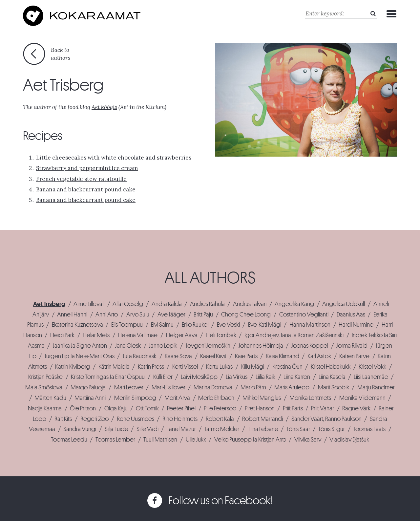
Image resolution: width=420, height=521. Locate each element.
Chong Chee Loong (246, 315)
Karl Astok (319, 356)
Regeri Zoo (94, 419)
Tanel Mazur (181, 429)
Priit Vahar (323, 408)
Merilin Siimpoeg (135, 398)
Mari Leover (129, 387)
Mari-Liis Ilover (168, 387)
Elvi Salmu (162, 325)
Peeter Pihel (181, 408)
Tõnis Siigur (332, 429)
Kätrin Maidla (114, 367)
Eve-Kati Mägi (265, 325)
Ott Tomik (147, 408)
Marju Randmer (376, 387)
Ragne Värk (356, 408)
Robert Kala (220, 419)
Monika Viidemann (362, 398)
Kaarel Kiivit (213, 356)
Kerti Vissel (185, 367)
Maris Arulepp (292, 387)
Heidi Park (62, 335)
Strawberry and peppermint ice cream (87, 168)
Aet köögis (104, 107)
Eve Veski (228, 325)
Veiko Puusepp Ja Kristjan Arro (250, 440)
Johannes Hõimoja (261, 346)
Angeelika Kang (294, 304)
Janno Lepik (163, 346)
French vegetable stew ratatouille (81, 179)
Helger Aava (182, 335)
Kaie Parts (246, 356)
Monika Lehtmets (310, 398)
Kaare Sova (178, 356)
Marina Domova (213, 387)
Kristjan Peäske (45, 377)
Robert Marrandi (262, 419)
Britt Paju (203, 315)
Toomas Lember (115, 440)
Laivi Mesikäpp (199, 377)
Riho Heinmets (180, 419)
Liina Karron (297, 377)
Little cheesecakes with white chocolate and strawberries (114, 158)
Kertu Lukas (219, 367)
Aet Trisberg (49, 304)
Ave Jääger (171, 315)
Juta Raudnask (140, 356)
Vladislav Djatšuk (349, 440)
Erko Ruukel (195, 325)
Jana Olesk (128, 346)
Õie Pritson (83, 408)
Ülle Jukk (196, 440)
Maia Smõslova (44, 387)
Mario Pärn (253, 387)
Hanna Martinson (310, 325)
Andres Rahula (207, 304)
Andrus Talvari (250, 304)
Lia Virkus (237, 377)
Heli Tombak (221, 335)
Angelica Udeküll (344, 304)
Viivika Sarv (308, 440)
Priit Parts (293, 408)
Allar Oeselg (128, 304)
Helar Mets (96, 335)
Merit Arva (177, 398)
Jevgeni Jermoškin (208, 346)
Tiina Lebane (263, 429)
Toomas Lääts (369, 429)
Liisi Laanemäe (371, 377)
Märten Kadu (50, 398)
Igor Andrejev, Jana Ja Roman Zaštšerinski (294, 335)
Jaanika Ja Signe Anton (80, 346)
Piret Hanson (260, 408)
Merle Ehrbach (216, 398)
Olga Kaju (116, 408)
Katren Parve (354, 356)
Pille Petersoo (220, 408)
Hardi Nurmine (356, 325)
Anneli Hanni (72, 315)
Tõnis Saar (298, 429)
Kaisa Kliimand (283, 356)
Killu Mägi (253, 367)
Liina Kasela (332, 377)
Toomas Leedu (69, 440)
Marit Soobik (334, 387)
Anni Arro (107, 315)
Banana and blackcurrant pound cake (86, 189)
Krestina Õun (287, 367)
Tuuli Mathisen (160, 440)
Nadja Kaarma (45, 408)
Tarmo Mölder (222, 429)
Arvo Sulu (138, 315)
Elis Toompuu (127, 325)
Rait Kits (63, 419)
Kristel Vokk (372, 367)
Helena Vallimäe (138, 335)
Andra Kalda (167, 304)
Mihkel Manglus (262, 398)
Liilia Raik (265, 377)
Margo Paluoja (88, 387)
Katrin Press (151, 367)
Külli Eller (163, 377)
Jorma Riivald (352, 346)
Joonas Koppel (310, 346)
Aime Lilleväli (89, 304)
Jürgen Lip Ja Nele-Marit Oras (80, 356)
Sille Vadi (147, 429)
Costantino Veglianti (304, 315)
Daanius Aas (351, 315)
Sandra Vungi (80, 429)
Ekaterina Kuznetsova (77, 325)
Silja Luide (116, 429)
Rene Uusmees (136, 419)
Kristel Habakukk (331, 367)
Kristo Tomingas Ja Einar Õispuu (108, 377)
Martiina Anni (90, 398)
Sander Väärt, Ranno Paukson (326, 419)
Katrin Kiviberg (73, 367)
